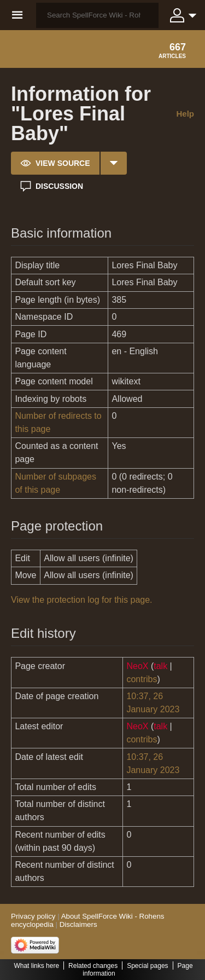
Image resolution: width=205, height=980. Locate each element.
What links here (36, 966)
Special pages (147, 966)
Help (185, 114)
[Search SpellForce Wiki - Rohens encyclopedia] (97, 15)
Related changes (93, 966)
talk (160, 666)
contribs (142, 679)
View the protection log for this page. (82, 600)
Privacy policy (33, 916)
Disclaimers (78, 924)
